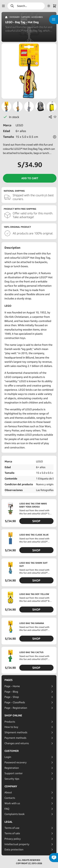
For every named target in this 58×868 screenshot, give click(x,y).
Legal (8, 822)
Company (11, 786)
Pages (9, 680)
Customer (12, 751)
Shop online (13, 715)
